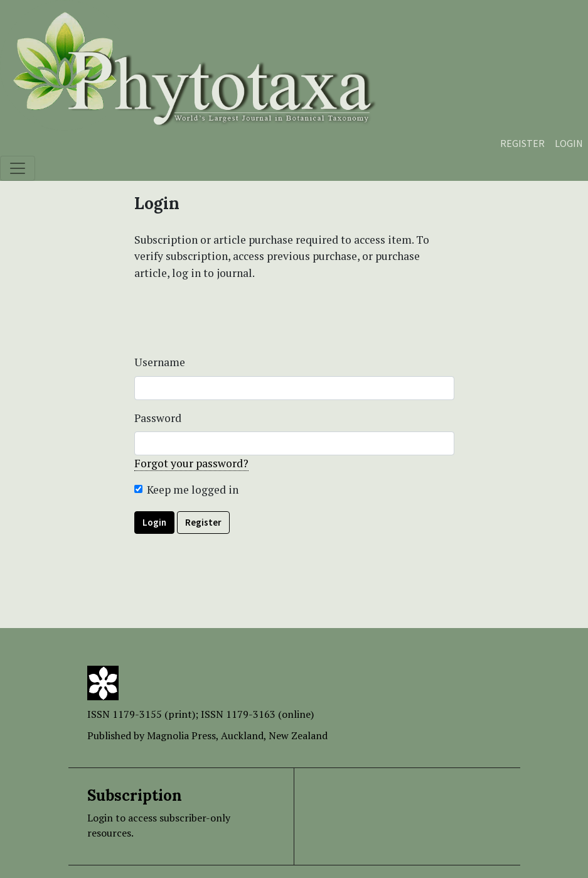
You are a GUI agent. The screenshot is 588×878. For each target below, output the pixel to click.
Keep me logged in (193, 490)
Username (160, 362)
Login (569, 143)
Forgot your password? (191, 463)
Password (158, 418)
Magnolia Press (181, 735)
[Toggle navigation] (18, 168)
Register (522, 143)
